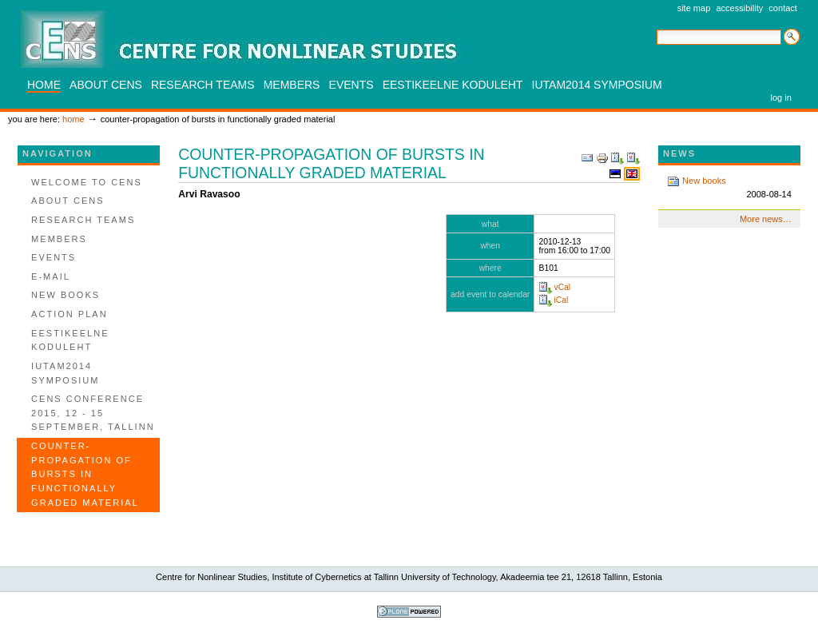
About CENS (106, 85)
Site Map (694, 8)
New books (729, 188)
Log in (781, 97)
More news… (766, 219)
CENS (242, 39)
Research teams (203, 85)
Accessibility (739, 8)
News (679, 153)
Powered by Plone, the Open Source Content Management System (409, 612)
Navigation (58, 153)
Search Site (656, 28)
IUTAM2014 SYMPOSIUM (597, 85)
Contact (783, 8)
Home (44, 85)
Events (351, 85)
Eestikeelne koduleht (453, 85)
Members (292, 85)
